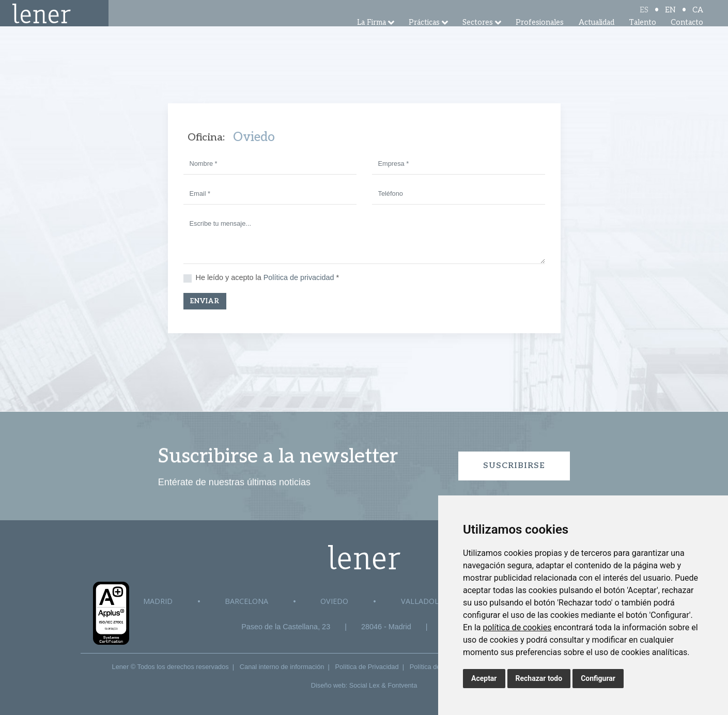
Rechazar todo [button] (539, 678)
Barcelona (246, 601)
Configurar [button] (598, 678)
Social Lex (365, 685)
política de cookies (517, 627)
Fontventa (402, 685)
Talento (642, 36)
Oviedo (334, 601)
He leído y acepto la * (268, 277)
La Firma (371, 36)
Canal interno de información (282, 667)
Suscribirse (514, 466)
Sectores (478, 36)
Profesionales (540, 36)
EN (670, 17)
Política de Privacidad (367, 667)
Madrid (158, 601)
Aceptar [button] (484, 678)
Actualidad (597, 36)
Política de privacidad (299, 277)
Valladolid (424, 601)
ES (644, 17)
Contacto (687, 36)
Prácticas (424, 36)
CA (698, 17)
